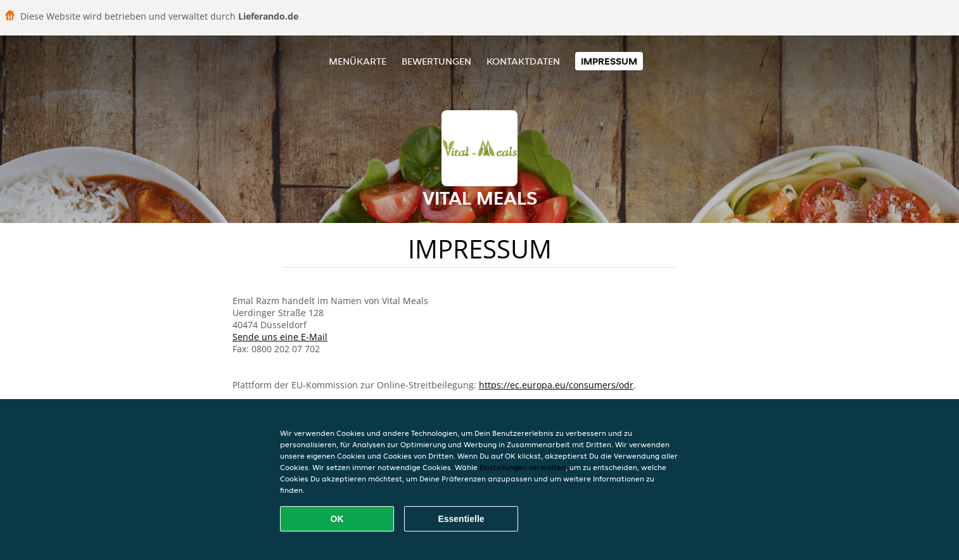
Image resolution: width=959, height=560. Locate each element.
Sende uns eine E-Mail (280, 337)
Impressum (609, 61)
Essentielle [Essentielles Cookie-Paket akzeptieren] (461, 519)
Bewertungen (436, 61)
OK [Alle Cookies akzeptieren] (337, 519)
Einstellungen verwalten (523, 467)
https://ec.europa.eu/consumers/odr (556, 385)
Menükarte (358, 61)
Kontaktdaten (523, 61)
